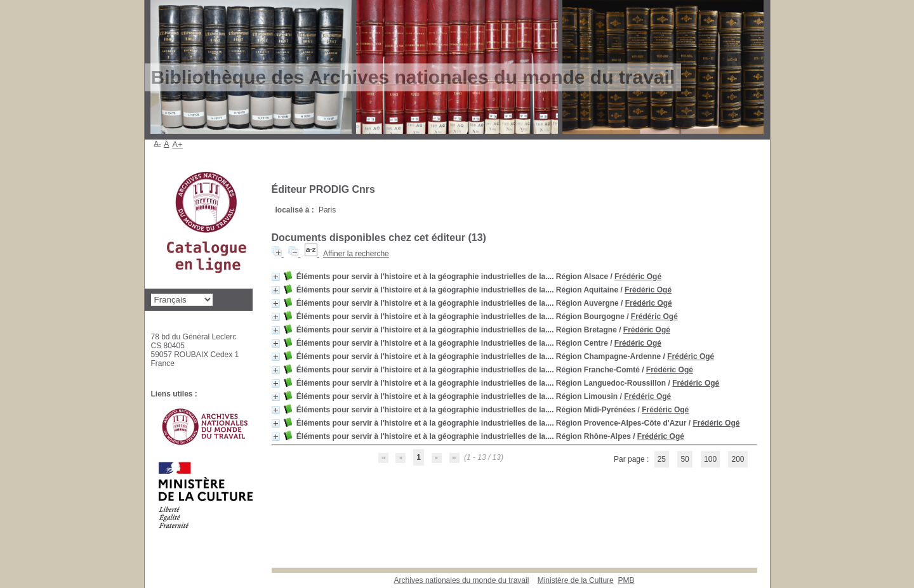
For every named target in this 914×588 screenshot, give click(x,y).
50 (685, 459)
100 (710, 459)
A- (158, 143)
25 (662, 459)
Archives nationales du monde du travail (462, 580)
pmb (626, 580)
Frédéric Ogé (638, 277)
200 (738, 459)
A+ (177, 144)
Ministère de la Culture (576, 580)
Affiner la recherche (356, 254)
